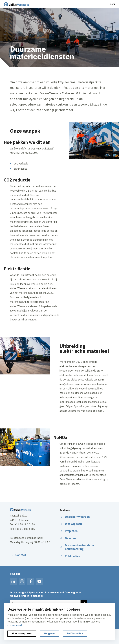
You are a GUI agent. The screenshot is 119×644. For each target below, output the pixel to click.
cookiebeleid (15, 625)
